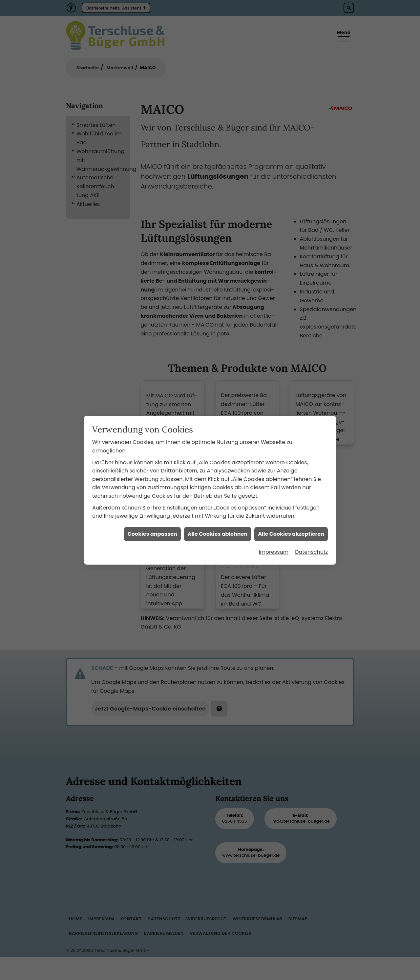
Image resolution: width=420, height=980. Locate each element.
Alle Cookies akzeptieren (291, 506)
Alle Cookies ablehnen (218, 506)
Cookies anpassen (152, 506)
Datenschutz (311, 524)
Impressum (274, 524)
